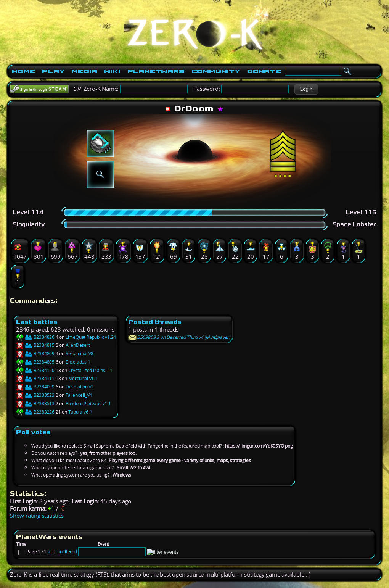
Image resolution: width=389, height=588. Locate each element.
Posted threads (155, 322)
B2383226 (35, 412)
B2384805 (35, 362)
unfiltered (67, 552)
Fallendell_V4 (79, 395)
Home (23, 71)
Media (84, 71)
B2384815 (35, 345)
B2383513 (35, 404)
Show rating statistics (37, 516)
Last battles (37, 322)
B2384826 (35, 337)
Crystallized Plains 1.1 (90, 370)
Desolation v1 (80, 387)
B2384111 (35, 378)
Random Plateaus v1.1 (88, 404)
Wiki (112, 71)
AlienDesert (78, 345)
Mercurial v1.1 (83, 378)
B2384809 (35, 354)
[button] (306, 89)
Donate (264, 71)
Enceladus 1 (78, 362)
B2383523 (35, 395)
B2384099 (35, 387)
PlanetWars (156, 71)
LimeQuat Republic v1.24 (91, 337)
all (50, 552)
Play (53, 71)
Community (216, 71)
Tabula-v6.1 (80, 412)
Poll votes (33, 432)
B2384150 (35, 370)
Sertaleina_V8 (80, 354)
